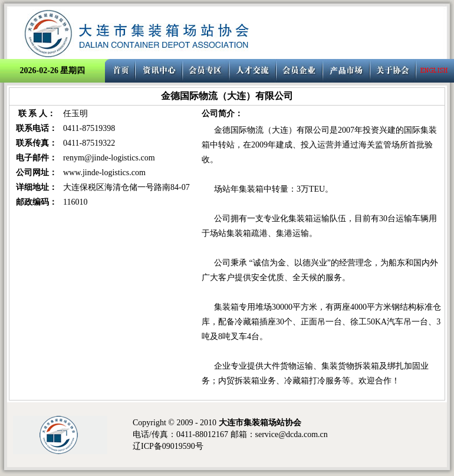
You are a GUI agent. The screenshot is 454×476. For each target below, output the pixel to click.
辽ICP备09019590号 (168, 446)
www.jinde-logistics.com (104, 173)
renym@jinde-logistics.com (109, 158)
